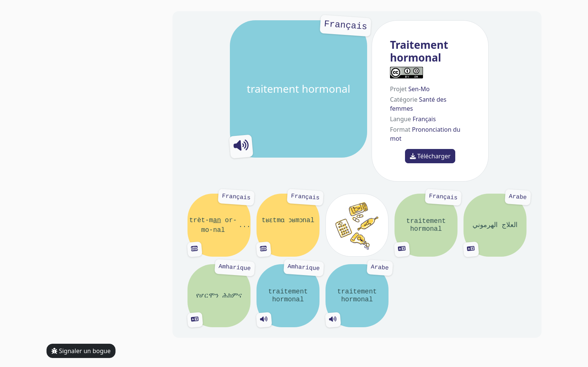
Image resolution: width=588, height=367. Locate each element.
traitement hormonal (298, 89)
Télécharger (430, 156)
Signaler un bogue (81, 351)
